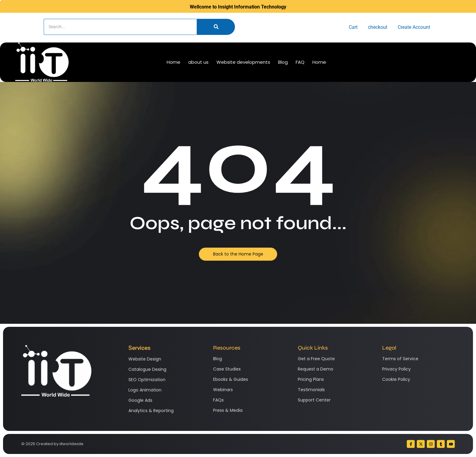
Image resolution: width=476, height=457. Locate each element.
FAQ (300, 62)
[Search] (120, 27)
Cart (353, 27)
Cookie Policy (396, 379)
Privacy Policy (396, 369)
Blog (283, 62)
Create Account (414, 27)
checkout (378, 27)
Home (173, 62)
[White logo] (42, 62)
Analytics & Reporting (151, 411)
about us (198, 62)
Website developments (243, 62)
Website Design (145, 359)
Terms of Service (400, 359)
